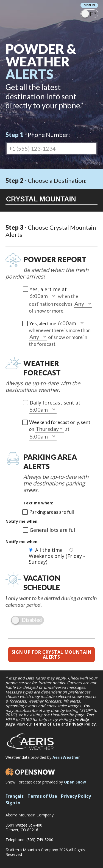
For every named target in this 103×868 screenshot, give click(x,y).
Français (15, 796)
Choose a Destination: (46, 180)
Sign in (89, 5)
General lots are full (53, 530)
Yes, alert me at (48, 289)
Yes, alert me (43, 323)
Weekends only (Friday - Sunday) (57, 559)
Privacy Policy (82, 724)
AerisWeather (66, 757)
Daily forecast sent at (55, 403)
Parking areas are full (51, 512)
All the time (50, 550)
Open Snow (75, 782)
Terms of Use (47, 724)
